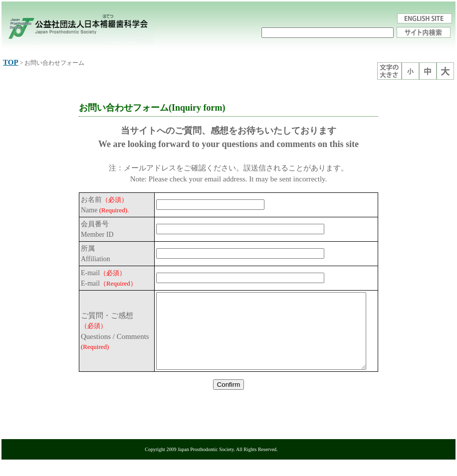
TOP (11, 62)
